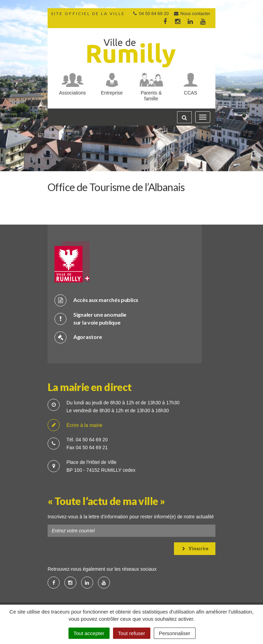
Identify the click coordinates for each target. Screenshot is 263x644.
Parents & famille (151, 96)
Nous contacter (192, 14)
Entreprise (112, 93)
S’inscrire (195, 548)
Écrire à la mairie (75, 425)
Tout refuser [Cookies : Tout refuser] (132, 633)
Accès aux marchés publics (96, 300)
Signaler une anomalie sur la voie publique (90, 318)
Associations (72, 93)
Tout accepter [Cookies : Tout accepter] (89, 633)
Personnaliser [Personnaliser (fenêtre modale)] (175, 633)
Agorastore (78, 337)
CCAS (191, 93)
